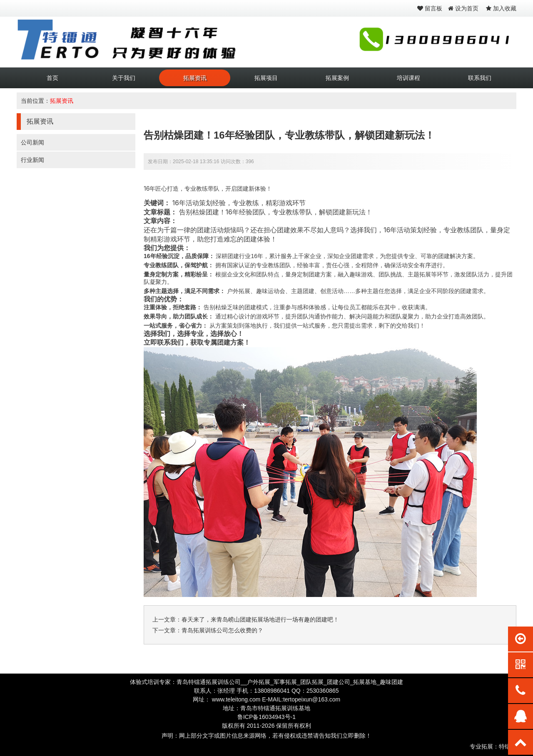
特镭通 (508, 746)
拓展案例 (337, 78)
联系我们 (480, 78)
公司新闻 (32, 142)
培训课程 (408, 78)
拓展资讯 (195, 78)
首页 (52, 78)
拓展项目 (266, 78)
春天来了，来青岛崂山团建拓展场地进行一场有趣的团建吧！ (260, 619)
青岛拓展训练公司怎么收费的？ (222, 630)
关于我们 (124, 78)
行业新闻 (32, 160)
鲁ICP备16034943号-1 (266, 717)
